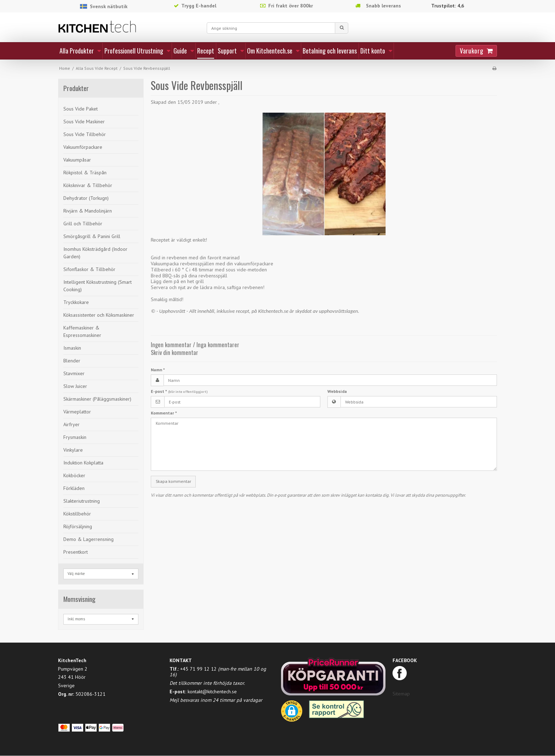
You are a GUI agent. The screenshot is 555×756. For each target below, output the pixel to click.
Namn (158, 370)
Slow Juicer (75, 386)
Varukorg (471, 51)
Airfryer (71, 424)
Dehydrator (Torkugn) (86, 198)
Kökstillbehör (77, 514)
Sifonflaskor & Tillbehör (89, 269)
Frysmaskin (75, 437)
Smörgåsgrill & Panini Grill (92, 236)
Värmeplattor (77, 412)
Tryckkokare (76, 302)
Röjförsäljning (78, 526)
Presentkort (76, 552)
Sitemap (401, 694)
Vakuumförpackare (83, 147)
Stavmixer (74, 373)
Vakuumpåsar (77, 160)
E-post (179, 391)
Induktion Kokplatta (83, 463)
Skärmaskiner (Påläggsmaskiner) (97, 399)
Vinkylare (73, 450)
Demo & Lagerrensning (88, 539)
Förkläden (74, 488)
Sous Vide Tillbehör (85, 134)
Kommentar (164, 413)
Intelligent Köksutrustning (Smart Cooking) (98, 286)
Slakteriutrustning (82, 501)
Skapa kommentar (173, 481)
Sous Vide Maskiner (84, 122)
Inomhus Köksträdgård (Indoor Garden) (95, 253)
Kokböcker (74, 475)
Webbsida (337, 391)
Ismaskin (72, 348)
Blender (72, 361)
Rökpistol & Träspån (85, 173)
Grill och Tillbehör (83, 224)
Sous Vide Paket (81, 109)
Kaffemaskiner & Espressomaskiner (82, 331)
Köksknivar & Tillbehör (88, 185)
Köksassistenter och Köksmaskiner (99, 315)
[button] (292, 713)
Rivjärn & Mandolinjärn (88, 211)
